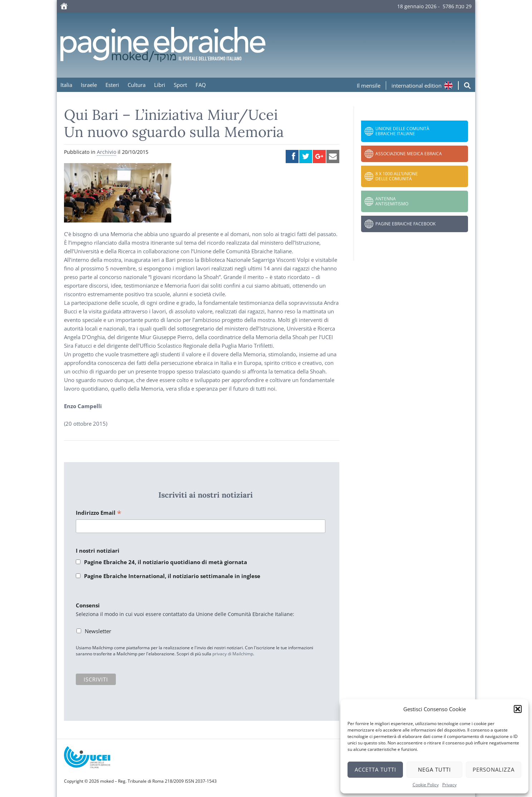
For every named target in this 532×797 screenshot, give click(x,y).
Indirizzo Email (99, 513)
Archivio (107, 152)
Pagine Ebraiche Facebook (405, 224)
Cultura (137, 85)
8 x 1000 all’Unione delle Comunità (397, 176)
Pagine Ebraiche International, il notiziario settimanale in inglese (172, 576)
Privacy (449, 785)
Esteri (112, 85)
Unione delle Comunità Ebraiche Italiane (402, 131)
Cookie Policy (426, 785)
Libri (160, 85)
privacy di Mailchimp (233, 654)
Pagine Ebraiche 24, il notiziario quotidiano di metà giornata (166, 562)
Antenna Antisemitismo (392, 201)
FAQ (201, 85)
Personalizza (494, 769)
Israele (89, 85)
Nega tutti (434, 769)
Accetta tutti (375, 769)
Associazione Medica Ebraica (409, 154)
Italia (66, 85)
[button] (518, 709)
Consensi (88, 605)
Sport (180, 85)
